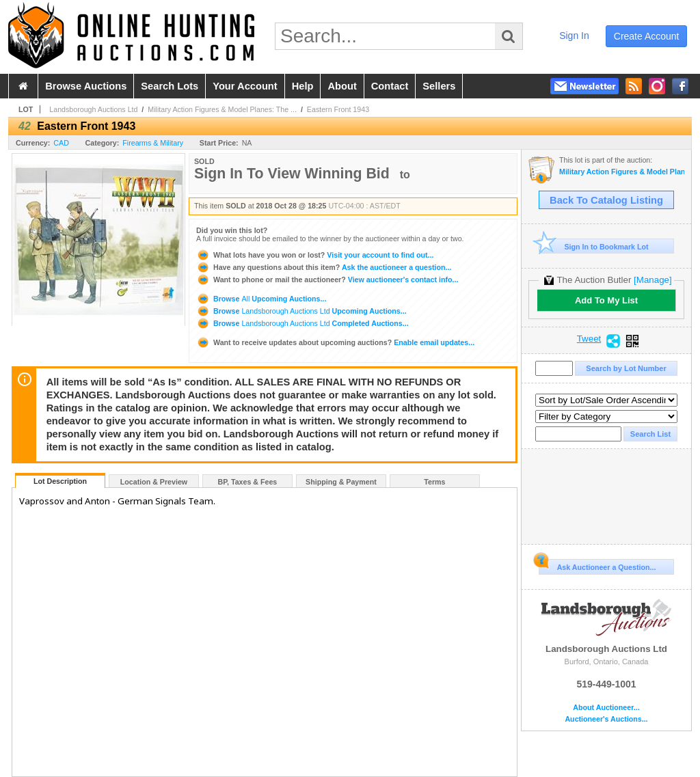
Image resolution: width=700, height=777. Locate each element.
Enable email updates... (335, 342)
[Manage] (652, 280)
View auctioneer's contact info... (327, 280)
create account (647, 36)
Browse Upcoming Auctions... (261, 299)
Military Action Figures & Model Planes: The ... (222, 109)
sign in (574, 36)
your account (245, 86)
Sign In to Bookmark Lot (594, 246)
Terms (434, 482)
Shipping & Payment (341, 482)
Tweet (589, 339)
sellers (439, 86)
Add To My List (606, 300)
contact (390, 86)
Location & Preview (154, 482)
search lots (170, 86)
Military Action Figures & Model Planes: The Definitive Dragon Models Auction (622, 172)
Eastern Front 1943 (338, 109)
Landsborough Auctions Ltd (93, 109)
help (303, 86)
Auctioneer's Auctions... (606, 719)
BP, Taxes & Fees (248, 482)
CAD (61, 143)
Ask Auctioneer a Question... (597, 565)
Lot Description (60, 481)
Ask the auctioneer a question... (324, 267)
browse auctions (86, 86)
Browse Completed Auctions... (302, 323)
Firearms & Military (153, 143)
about (342, 86)
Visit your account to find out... (315, 255)
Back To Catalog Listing (606, 200)
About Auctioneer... (606, 708)
